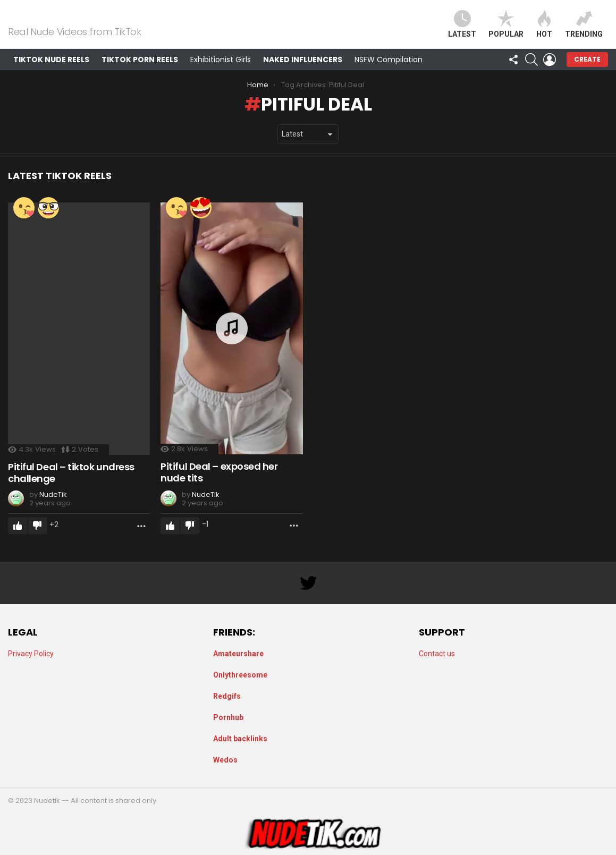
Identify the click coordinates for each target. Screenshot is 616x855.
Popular (506, 31)
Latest (462, 31)
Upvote (18, 539)
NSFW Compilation (389, 72)
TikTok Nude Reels (51, 72)
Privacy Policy (31, 654)
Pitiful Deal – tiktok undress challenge (71, 486)
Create (587, 72)
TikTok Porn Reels (140, 72)
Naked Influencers (303, 72)
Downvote (37, 539)
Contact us (437, 654)
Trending (584, 31)
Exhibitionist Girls (221, 72)
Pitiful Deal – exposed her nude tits (219, 485)
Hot (544, 31)
